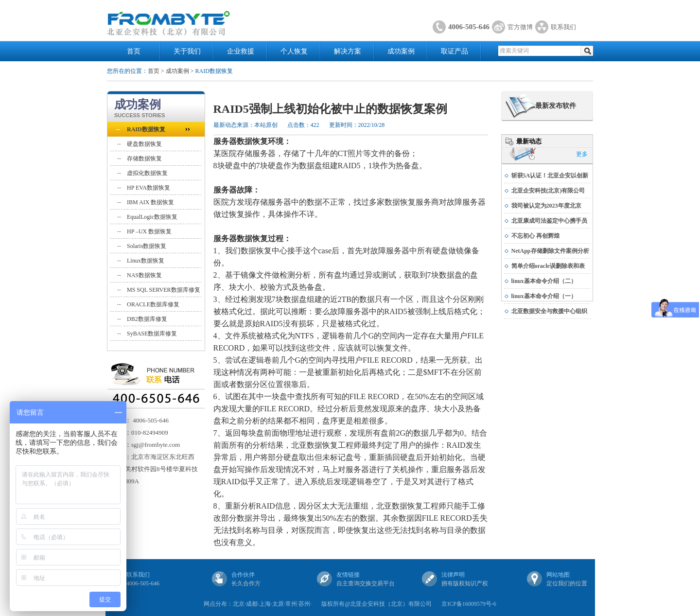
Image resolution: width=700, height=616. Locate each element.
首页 (134, 51)
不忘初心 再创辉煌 (535, 236)
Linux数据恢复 (146, 261)
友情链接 (348, 575)
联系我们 (563, 27)
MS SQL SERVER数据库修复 (164, 290)
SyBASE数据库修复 (152, 334)
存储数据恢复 (144, 158)
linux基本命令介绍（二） (544, 281)
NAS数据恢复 (144, 275)
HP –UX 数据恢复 (149, 231)
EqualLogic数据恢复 (152, 217)
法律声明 (453, 575)
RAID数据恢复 (146, 129)
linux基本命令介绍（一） (544, 296)
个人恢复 (294, 51)
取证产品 (455, 51)
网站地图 (558, 575)
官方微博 (520, 27)
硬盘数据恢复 (144, 144)
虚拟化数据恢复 (147, 173)
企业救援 (241, 51)
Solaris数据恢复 (147, 246)
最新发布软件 (556, 106)
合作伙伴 (243, 575)
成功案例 (401, 51)
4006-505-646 (469, 27)
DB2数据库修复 (147, 319)
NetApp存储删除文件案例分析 (550, 251)
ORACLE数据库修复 (153, 304)
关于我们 (187, 51)
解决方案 (348, 51)
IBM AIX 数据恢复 (150, 202)
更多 (582, 154)
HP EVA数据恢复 (149, 188)
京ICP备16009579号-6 (469, 604)
